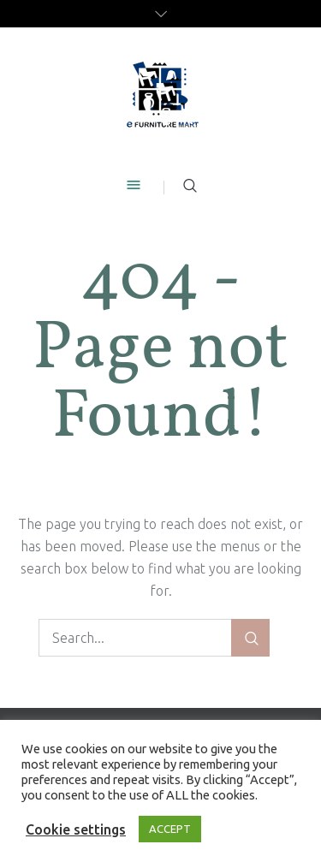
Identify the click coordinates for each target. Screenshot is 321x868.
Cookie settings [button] (76, 829)
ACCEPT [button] (170, 829)
